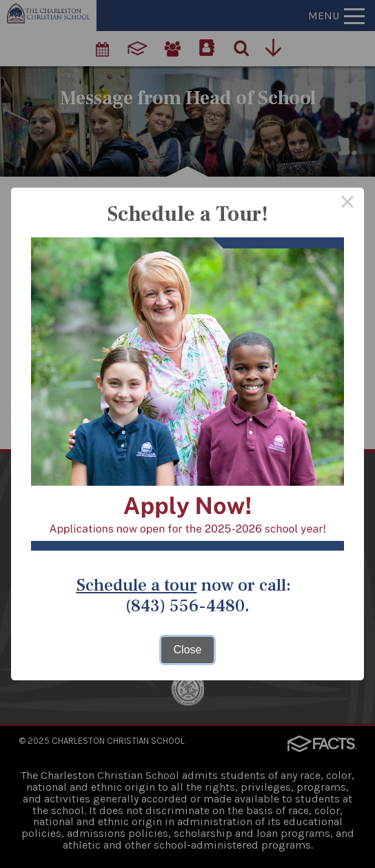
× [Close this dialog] (347, 204)
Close (188, 650)
